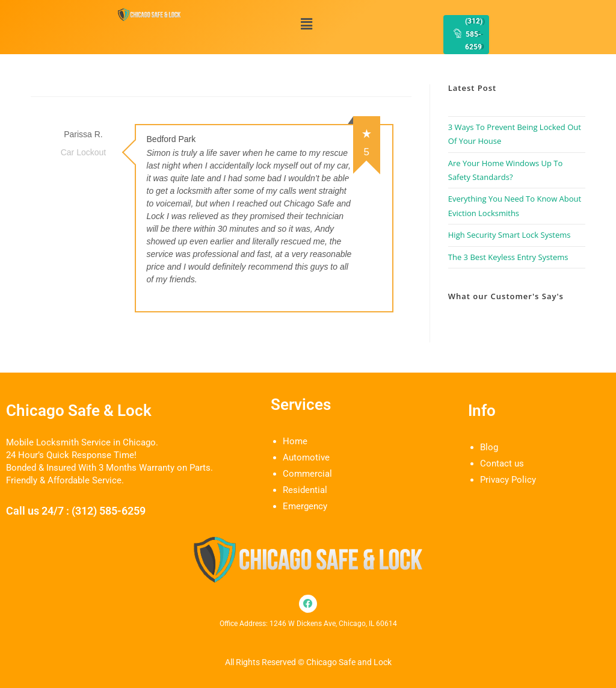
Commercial (307, 474)
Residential (305, 490)
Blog (489, 447)
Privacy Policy (508, 480)
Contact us (502, 463)
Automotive (306, 457)
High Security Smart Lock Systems (510, 235)
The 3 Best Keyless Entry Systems (508, 257)
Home (295, 441)
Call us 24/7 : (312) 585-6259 (76, 511)
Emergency (305, 506)
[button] (307, 23)
